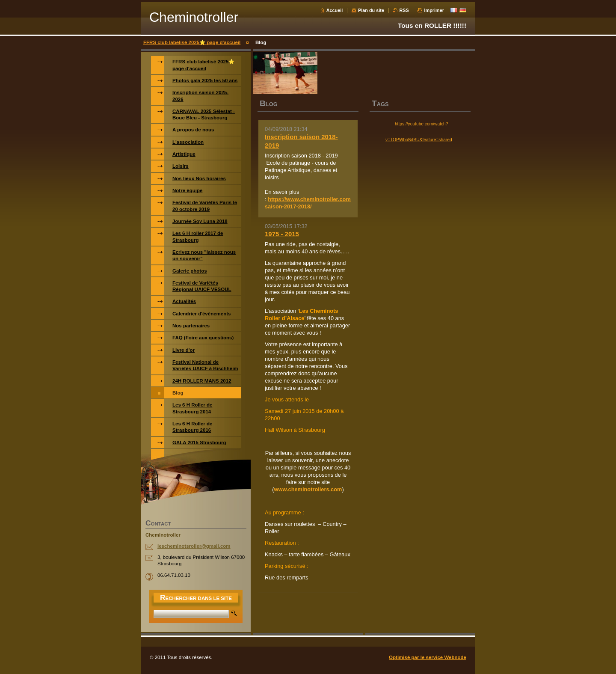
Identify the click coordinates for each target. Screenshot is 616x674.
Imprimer (434, 10)
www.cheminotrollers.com (308, 489)
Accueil (335, 10)
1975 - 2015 (282, 234)
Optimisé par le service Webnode (428, 657)
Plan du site (371, 10)
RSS (404, 10)
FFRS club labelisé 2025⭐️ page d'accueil (192, 42)
